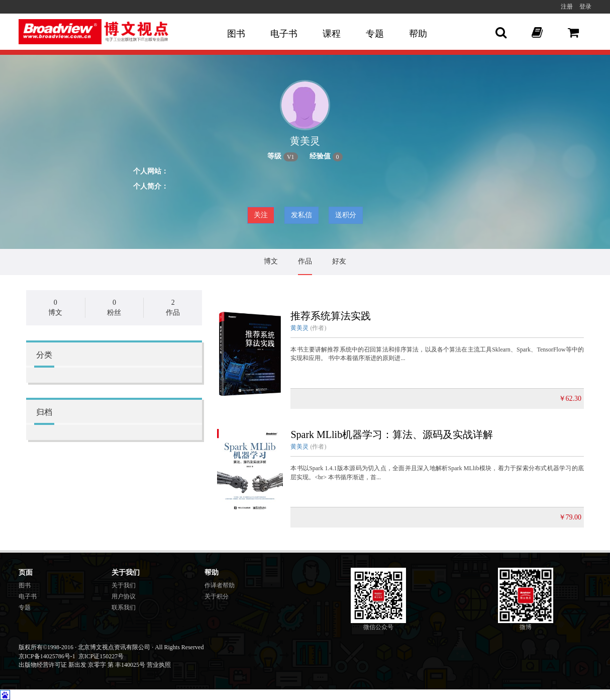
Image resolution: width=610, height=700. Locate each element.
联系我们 (124, 607)
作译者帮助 (220, 585)
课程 (332, 34)
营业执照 (159, 665)
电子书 (284, 34)
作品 (305, 261)
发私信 (301, 215)
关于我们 (124, 585)
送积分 (346, 215)
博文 (271, 261)
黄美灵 (299, 328)
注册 (567, 7)
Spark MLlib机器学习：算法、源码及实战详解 (392, 434)
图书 (236, 34)
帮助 (418, 34)
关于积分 (217, 596)
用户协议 (124, 596)
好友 (339, 261)
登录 (585, 7)
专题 (375, 34)
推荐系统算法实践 (331, 316)
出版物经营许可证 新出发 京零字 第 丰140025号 (82, 665)
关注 (261, 215)
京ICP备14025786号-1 (47, 656)
